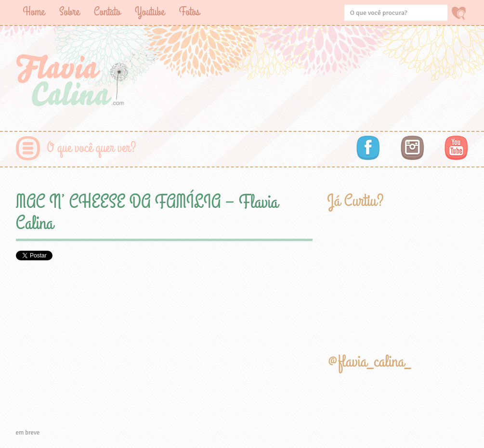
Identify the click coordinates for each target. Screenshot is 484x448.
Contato (107, 12)
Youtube (150, 12)
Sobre (69, 12)
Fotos (190, 12)
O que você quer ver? (92, 148)
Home (34, 12)
